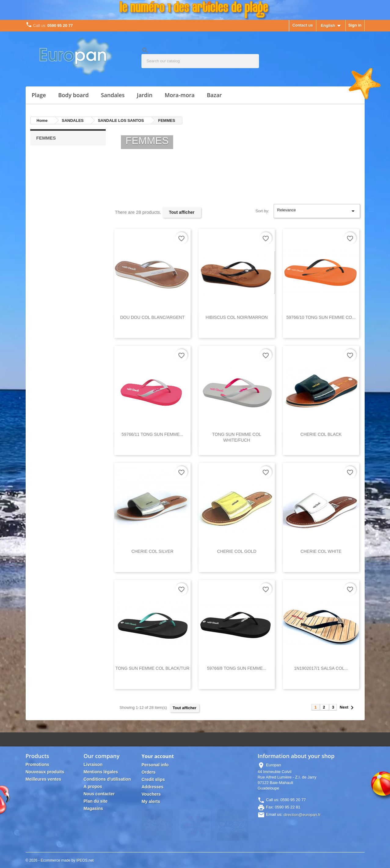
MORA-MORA (180, 95)
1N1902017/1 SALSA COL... (321, 668)
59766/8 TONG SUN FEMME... (237, 668)
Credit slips (153, 779)
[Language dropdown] (332, 26)
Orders (148, 772)
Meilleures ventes (44, 779)
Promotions (38, 764)
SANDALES (113, 95)
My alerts (151, 801)
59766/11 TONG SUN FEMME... (152, 434)
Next (348, 708)
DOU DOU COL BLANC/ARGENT (152, 317)
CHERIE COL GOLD (237, 551)
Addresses (152, 787)
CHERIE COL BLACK (321, 434)
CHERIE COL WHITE (321, 551)
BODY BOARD (73, 95)
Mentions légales (101, 772)
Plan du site (95, 801)
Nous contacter (99, 794)
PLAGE (39, 95)
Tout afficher (182, 212)
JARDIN (145, 95)
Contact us (303, 25)
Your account (158, 756)
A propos (93, 786)
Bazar (214, 95)
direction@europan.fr (302, 815)
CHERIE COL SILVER (152, 551)
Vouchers (151, 794)
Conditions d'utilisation (107, 779)
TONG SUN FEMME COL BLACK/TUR (153, 668)
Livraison (93, 764)
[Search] (200, 61)
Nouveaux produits (45, 772)
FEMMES (46, 138)
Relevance (317, 211)
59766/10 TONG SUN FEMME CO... (321, 317)
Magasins (93, 808)
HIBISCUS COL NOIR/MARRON (237, 317)
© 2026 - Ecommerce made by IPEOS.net (60, 860)
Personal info (155, 765)
